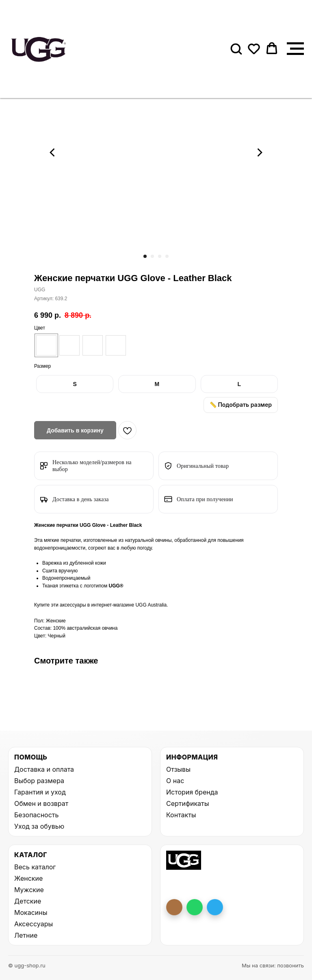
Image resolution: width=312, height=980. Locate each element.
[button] (236, 48)
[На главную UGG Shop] (184, 860)
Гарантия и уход (40, 792)
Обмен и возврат (41, 803)
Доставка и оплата (44, 769)
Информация (192, 757)
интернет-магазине (114, 605)
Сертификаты (187, 803)
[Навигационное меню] (295, 49)
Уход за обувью (39, 826)
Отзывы (178, 769)
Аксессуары (34, 924)
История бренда (192, 792)
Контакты (181, 815)
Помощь (31, 757)
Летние (26, 935)
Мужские (29, 890)
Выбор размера (39, 781)
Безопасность (36, 815)
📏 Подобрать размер (241, 405)
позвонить (290, 965)
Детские (28, 901)
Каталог (31, 855)
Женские (28, 878)
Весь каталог (35, 867)
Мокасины (31, 912)
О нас (175, 781)
